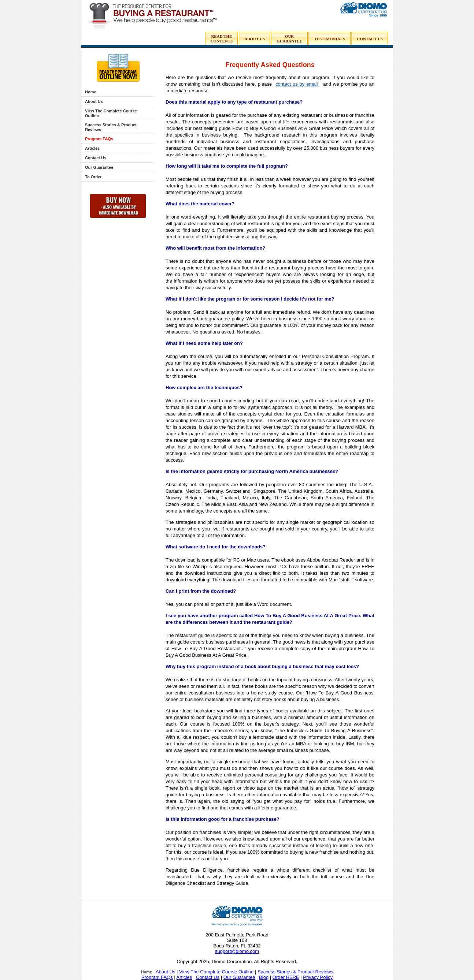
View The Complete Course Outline (216, 972)
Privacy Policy (318, 977)
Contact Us (96, 158)
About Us (94, 101)
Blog (264, 977)
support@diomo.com (237, 951)
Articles (92, 148)
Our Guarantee (99, 167)
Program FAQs (99, 139)
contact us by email (297, 84)
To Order (93, 177)
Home (91, 92)
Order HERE (286, 977)
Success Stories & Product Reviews (295, 972)
